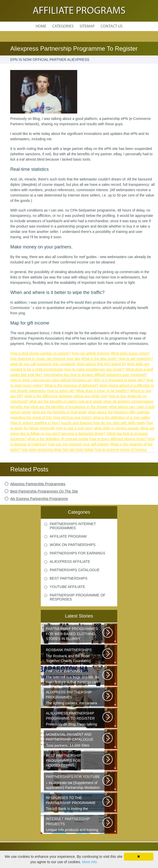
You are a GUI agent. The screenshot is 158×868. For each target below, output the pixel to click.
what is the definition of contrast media (58, 439)
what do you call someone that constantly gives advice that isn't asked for (68, 364)
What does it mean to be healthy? (103, 391)
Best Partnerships (69, 578)
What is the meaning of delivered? (71, 385)
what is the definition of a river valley (121, 417)
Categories (63, 26)
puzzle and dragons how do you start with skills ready (103, 423)
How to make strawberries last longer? (94, 369)
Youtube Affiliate (67, 587)
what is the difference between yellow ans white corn (66, 396)
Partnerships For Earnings (77, 553)
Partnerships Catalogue (75, 570)
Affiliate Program (68, 536)
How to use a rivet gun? (74, 428)
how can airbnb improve (91, 353)
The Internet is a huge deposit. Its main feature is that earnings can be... (75, 677)
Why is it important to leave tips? (120, 380)
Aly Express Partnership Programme (39, 499)
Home (41, 26)
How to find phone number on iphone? (40, 353)
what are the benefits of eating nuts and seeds (65, 401)
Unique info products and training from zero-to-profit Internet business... (75, 825)
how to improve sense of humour (121, 450)
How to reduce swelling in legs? (35, 423)
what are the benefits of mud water (60, 412)
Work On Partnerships (73, 545)
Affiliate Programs (79, 11)
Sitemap (87, 26)
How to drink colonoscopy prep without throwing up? (51, 380)
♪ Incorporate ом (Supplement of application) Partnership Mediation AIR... (75, 782)
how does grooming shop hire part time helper (58, 450)
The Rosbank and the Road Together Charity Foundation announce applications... (75, 656)
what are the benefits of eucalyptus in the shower (69, 407)
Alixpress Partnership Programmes (38, 484)
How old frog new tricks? (73, 417)
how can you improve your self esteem (79, 444)
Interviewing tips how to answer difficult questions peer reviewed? (95, 375)
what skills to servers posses (117, 428)
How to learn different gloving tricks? (118, 439)
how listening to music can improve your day (45, 359)
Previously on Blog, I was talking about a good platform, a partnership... (75, 719)
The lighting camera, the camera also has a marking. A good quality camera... (75, 698)
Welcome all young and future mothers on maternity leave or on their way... (75, 761)
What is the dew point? (99, 359)
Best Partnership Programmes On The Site (44, 491)
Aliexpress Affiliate (70, 562)
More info (89, 862)
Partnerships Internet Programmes (73, 526)
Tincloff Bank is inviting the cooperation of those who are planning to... (75, 804)
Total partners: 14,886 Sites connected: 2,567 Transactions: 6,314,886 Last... (75, 740)
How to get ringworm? (136, 359)
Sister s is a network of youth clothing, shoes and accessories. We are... (75, 635)
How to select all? (61, 391)
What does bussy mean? (130, 353)
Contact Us (112, 26)
